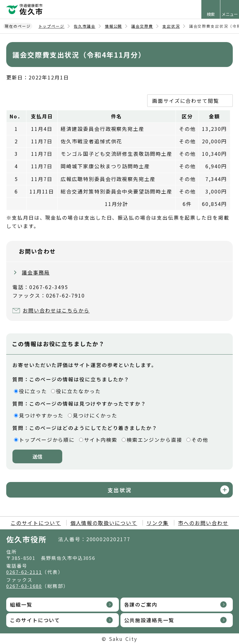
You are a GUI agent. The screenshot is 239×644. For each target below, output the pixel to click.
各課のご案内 (141, 604)
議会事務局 (36, 272)
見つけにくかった (95, 415)
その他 (200, 440)
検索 (211, 14)
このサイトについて (36, 523)
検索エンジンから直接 (155, 440)
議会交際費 (142, 26)
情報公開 (114, 26)
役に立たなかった (78, 391)
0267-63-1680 (24, 586)
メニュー (230, 14)
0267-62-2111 (24, 572)
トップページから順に (47, 440)
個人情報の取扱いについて (104, 523)
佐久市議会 (85, 26)
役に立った (33, 391)
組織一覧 (21, 604)
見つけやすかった (41, 415)
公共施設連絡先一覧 (149, 620)
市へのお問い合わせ (203, 523)
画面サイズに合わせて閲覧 (186, 101)
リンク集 (158, 523)
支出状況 (171, 26)
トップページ (52, 26)
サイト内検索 (101, 440)
